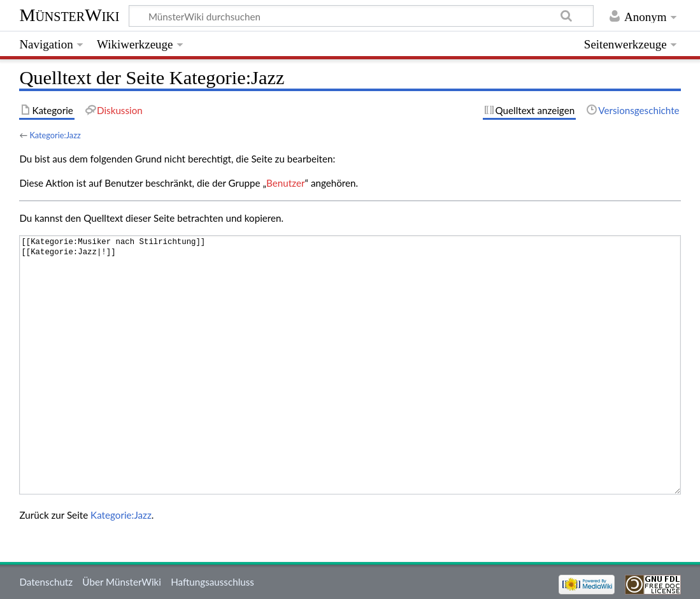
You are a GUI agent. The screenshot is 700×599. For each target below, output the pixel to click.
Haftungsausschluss (212, 582)
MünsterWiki (69, 15)
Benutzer (285, 183)
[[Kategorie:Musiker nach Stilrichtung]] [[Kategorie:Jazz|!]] (350, 365)
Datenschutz (46, 582)
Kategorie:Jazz (55, 135)
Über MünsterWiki (122, 582)
